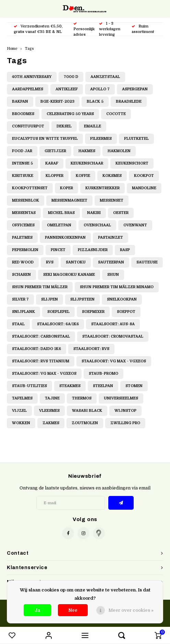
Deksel (64, 126)
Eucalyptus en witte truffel (45, 139)
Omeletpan (59, 225)
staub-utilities (29, 386)
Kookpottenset (30, 188)
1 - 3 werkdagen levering (110, 29)
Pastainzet (111, 238)
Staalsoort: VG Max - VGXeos (114, 361)
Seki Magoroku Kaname (69, 275)
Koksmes (112, 176)
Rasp (125, 250)
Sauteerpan (111, 262)
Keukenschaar (87, 163)
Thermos (82, 398)
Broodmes (23, 114)
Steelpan (103, 386)
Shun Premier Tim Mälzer (40, 287)
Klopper (54, 176)
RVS (50, 262)
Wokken (21, 423)
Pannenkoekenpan (65, 238)
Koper (66, 188)
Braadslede (129, 101)
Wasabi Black (87, 411)
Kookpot (144, 176)
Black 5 (95, 101)
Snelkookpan (122, 299)
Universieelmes (121, 398)
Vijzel (19, 411)
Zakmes (51, 423)
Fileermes (101, 139)
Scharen (21, 275)
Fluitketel (136, 139)
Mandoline (144, 188)
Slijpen (50, 299)
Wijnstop (125, 411)
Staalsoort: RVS (91, 349)
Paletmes (22, 238)
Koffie (83, 176)
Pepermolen (25, 250)
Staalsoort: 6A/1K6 (58, 324)
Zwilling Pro (125, 423)
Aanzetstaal (105, 77)
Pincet (58, 250)
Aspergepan (135, 89)
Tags (29, 49)
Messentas (24, 213)
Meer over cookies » (131, 610)
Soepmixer (93, 312)
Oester (121, 213)
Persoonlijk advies (84, 29)
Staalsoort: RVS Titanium (41, 361)
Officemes (23, 225)
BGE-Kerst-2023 (57, 101)
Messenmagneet (69, 200)
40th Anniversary (32, 77)
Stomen (134, 386)
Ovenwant (135, 225)
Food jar (22, 151)
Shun (113, 275)
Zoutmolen (85, 423)
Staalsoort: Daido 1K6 (37, 349)
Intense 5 (22, 163)
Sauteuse (147, 262)
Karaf (52, 163)
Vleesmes (49, 411)
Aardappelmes (28, 89)
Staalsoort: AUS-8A (113, 324)
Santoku (76, 262)
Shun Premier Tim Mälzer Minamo (117, 287)
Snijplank (23, 312)
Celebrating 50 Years (70, 114)
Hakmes (87, 151)
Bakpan (20, 101)
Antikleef (67, 89)
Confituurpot (28, 126)
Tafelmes (22, 398)
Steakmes (70, 386)
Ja (37, 610)
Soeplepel (58, 312)
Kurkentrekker (102, 188)
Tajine (52, 398)
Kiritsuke (23, 176)
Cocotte (116, 114)
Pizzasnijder (93, 250)
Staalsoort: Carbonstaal (41, 336)
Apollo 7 (100, 89)
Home (12, 49)
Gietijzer (55, 151)
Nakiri (94, 213)
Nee (73, 610)
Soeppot (126, 312)
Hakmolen (119, 151)
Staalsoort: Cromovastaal (113, 336)
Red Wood (23, 262)
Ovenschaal (97, 225)
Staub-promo (104, 374)
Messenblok (26, 200)
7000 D (71, 77)
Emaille (93, 126)
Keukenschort (132, 163)
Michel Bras (61, 213)
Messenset (112, 200)
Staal (18, 324)
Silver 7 (20, 299)
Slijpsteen (82, 299)
